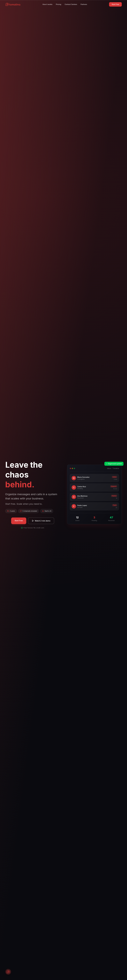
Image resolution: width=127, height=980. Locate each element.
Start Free (115, 4)
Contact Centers (71, 4)
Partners (84, 4)
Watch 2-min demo (41, 521)
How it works (47, 4)
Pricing (59, 4)
